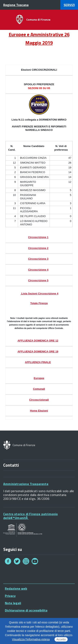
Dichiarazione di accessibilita (26, 610)
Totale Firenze (39, 303)
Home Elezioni (39, 411)
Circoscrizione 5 (38, 280)
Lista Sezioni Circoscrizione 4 (40, 294)
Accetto (61, 639)
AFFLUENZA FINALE (38, 362)
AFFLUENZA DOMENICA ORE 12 (38, 341)
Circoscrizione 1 (38, 237)
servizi (69, 5)
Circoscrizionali (39, 400)
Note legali (13, 603)
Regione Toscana (16, 5)
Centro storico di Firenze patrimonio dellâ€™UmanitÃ (30, 516)
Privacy (10, 596)
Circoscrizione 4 (38, 270)
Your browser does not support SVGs (23, 530)
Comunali (39, 389)
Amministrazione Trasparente (26, 484)
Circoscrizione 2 (38, 248)
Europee (39, 378)
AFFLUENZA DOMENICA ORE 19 (38, 351)
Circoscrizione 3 (38, 259)
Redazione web (16, 588)
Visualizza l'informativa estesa (31, 639)
